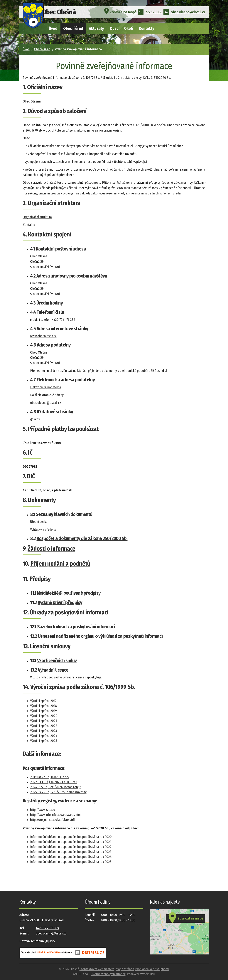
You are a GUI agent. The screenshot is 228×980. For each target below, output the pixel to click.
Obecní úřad (73, 28)
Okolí (129, 28)
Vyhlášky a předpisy (43, 529)
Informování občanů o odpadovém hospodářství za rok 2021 (71, 842)
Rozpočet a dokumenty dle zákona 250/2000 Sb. (82, 538)
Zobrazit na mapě (120, 14)
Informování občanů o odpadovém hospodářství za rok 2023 (71, 852)
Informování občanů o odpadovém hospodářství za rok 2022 (71, 847)
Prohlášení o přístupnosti (152, 969)
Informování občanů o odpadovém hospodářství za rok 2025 (71, 862)
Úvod (53, 28)
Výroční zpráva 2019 (43, 711)
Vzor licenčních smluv (57, 661)
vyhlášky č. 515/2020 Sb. (155, 78)
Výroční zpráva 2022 (44, 726)
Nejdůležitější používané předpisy (69, 593)
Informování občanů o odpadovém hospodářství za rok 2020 (71, 837)
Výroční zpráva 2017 (43, 701)
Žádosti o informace (51, 549)
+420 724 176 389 (63, 320)
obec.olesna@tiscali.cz (184, 14)
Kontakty (147, 28)
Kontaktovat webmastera (97, 969)
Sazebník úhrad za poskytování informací (76, 627)
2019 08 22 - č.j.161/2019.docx (50, 777)
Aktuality (96, 28)
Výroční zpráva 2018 (43, 706)
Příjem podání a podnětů (60, 564)
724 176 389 (150, 14)
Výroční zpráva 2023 (44, 731)
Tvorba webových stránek (108, 974)
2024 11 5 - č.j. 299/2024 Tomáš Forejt (55, 787)
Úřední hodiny (50, 303)
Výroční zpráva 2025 (44, 741)
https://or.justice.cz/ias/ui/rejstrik (53, 820)
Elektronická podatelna (46, 387)
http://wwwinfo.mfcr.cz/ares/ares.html (56, 815)
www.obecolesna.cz (43, 336)
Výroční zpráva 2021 (43, 721)
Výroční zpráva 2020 (44, 716)
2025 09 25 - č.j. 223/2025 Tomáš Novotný (58, 792)
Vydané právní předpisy (60, 602)
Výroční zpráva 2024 (44, 736)
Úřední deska (39, 522)
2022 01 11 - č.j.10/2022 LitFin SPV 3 (54, 782)
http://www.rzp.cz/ (43, 810)
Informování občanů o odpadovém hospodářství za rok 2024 (71, 857)
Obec (114, 28)
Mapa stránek (125, 969)
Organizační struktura (37, 217)
